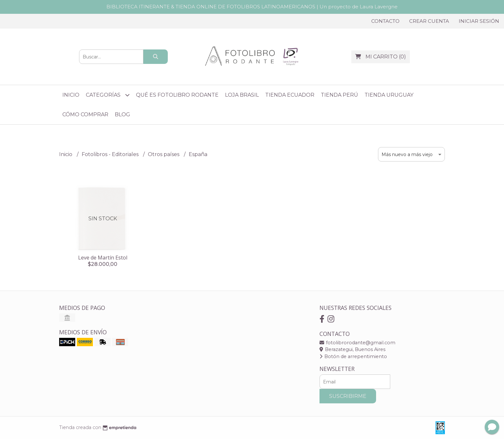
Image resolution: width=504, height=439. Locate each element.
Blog (122, 114)
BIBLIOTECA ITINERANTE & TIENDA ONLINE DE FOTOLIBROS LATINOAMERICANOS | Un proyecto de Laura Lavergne (252, 7)
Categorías (108, 95)
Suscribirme (348, 396)
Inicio (71, 95)
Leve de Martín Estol (103, 258)
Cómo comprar (85, 114)
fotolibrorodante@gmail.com (357, 343)
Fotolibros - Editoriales (111, 154)
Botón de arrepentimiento (353, 356)
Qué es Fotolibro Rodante (177, 95)
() (381, 57)
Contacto (385, 21)
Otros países (164, 154)
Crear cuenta (429, 21)
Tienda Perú (339, 95)
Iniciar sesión (479, 21)
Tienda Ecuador (290, 95)
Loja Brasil (242, 95)
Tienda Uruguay (389, 95)
